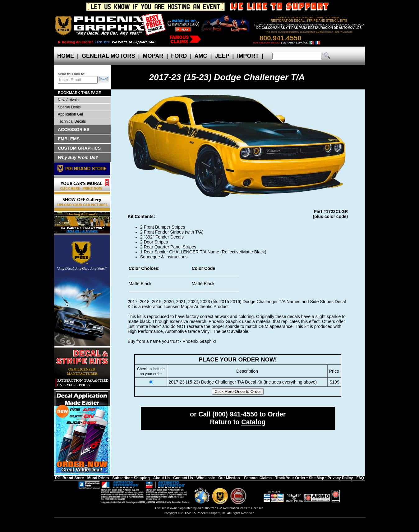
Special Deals (69, 107)
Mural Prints (98, 478)
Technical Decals (72, 121)
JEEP (222, 56)
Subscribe (121, 478)
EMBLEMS (69, 139)
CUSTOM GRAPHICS (79, 148)
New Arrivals (68, 100)
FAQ (360, 478)
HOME (66, 56)
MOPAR (153, 56)
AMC (201, 56)
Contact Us (183, 478)
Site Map (316, 478)
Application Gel (70, 114)
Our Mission (229, 478)
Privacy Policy (340, 478)
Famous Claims (258, 478)
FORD (179, 56)
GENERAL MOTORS (108, 56)
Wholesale (206, 478)
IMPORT (248, 56)
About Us (161, 478)
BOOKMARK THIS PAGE (79, 93)
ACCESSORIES (74, 130)
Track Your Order (290, 478)
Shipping (142, 478)
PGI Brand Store (69, 478)
